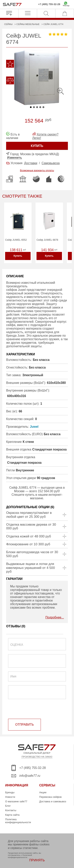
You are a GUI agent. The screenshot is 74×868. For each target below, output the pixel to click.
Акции (43, 792)
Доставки (31, 163)
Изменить (15, 158)
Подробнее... (55, 617)
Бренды (10, 792)
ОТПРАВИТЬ (24, 725)
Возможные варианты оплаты (37, 170)
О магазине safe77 (16, 801)
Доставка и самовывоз (53, 801)
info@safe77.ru (30, 776)
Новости (10, 797)
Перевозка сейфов (50, 797)
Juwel (34, 427)
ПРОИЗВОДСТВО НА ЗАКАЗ (37, 757)
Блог (8, 806)
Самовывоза (51, 163)
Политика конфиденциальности (18, 821)
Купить (18, 256)
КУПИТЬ (37, 146)
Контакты (11, 810)
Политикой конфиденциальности (20, 856)
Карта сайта (12, 815)
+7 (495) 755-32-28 (49, 4)
